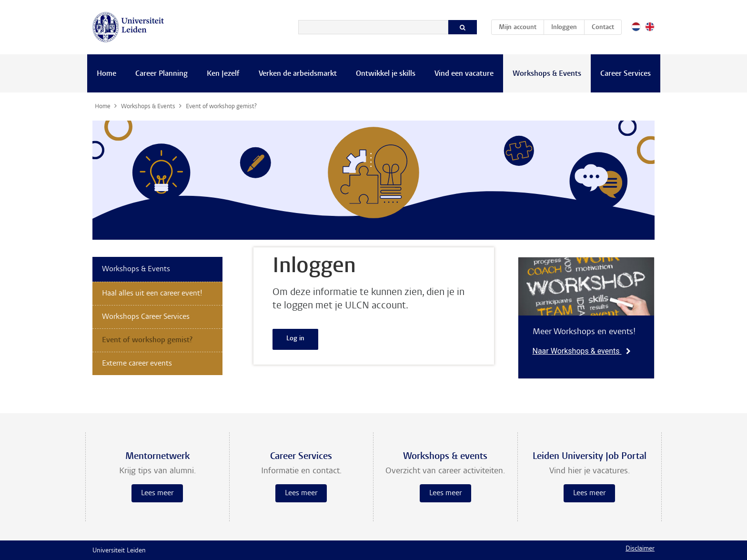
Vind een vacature (464, 74)
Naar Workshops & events (582, 351)
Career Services (626, 74)
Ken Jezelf (223, 74)
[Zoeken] (373, 27)
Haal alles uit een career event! (152, 294)
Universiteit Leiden (119, 551)
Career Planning (162, 74)
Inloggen (564, 28)
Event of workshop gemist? (147, 340)
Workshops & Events (547, 74)
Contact (603, 28)
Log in (295, 339)
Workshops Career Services (146, 317)
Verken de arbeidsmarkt (298, 74)
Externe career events (137, 364)
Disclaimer (640, 549)
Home (106, 74)
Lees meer (157, 493)
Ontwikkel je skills (386, 74)
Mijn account (521, 26)
